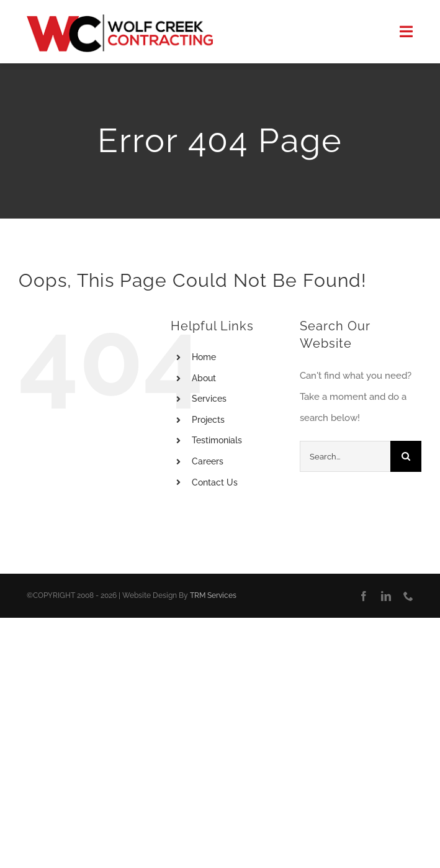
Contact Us (215, 482)
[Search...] (345, 456)
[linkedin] (386, 596)
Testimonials (217, 440)
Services (209, 399)
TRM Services (213, 595)
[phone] (408, 596)
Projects (208, 420)
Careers (208, 461)
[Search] (406, 456)
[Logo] (120, 19)
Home (204, 357)
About (204, 378)
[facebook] (364, 596)
